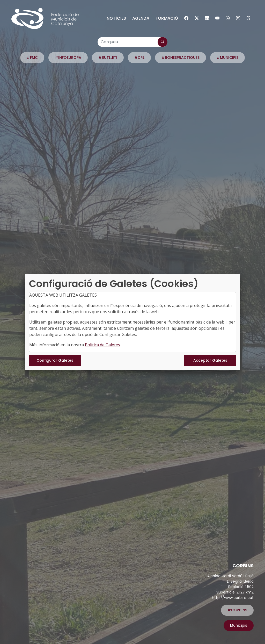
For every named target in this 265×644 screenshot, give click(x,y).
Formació (167, 18)
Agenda (141, 18)
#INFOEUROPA (68, 58)
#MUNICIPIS (227, 58)
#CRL (139, 58)
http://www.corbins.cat (233, 598)
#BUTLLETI (108, 58)
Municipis (239, 625)
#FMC (32, 58)
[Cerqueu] (132, 42)
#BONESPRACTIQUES (181, 58)
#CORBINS (237, 610)
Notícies (116, 18)
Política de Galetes (102, 345)
